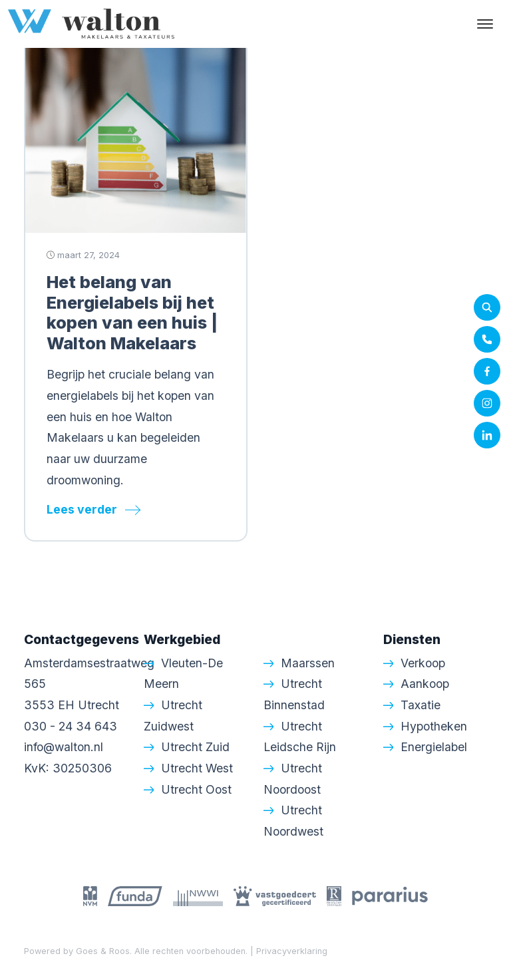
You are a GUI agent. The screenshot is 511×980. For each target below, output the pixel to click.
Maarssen (308, 663)
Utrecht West (197, 768)
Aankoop (425, 684)
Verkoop (423, 663)
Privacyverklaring (292, 951)
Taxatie (421, 705)
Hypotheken (434, 726)
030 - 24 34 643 (71, 726)
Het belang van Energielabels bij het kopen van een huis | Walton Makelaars (132, 312)
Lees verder (82, 509)
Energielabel (434, 747)
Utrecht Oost (196, 789)
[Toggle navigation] (485, 24)
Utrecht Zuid (195, 747)
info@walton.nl (64, 747)
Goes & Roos (103, 951)
